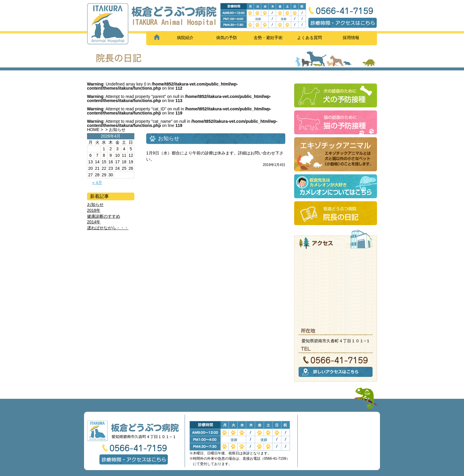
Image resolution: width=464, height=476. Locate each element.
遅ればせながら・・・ (108, 228)
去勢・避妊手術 (268, 38)
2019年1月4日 (274, 165)
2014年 (94, 222)
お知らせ (95, 204)
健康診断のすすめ (104, 216)
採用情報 (351, 38)
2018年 (94, 210)
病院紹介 (185, 38)
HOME (93, 130)
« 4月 (97, 183)
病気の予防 (227, 38)
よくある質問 (310, 38)
